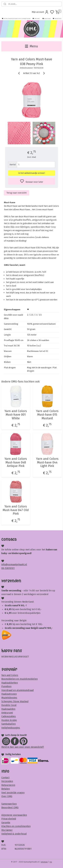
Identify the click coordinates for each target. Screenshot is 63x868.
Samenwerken (9, 804)
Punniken (6, 686)
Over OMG (7, 796)
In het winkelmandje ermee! (32, 173)
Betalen (6, 789)
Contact (5, 778)
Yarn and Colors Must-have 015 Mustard (47, 415)
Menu (32, 46)
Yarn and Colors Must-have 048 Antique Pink (16, 462)
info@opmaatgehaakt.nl (14, 565)
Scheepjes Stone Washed (15, 702)
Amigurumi (7, 713)
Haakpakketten (10, 683)
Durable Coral (9, 705)
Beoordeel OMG (10, 808)
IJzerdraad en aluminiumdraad (17, 690)
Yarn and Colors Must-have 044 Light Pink (47, 462)
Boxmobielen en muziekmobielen (19, 679)
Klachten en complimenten (16, 826)
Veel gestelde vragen (13, 793)
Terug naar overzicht (17, 193)
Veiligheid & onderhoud (14, 834)
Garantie (6, 823)
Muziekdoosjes (9, 698)
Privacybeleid (9, 819)
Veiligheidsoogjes (11, 728)
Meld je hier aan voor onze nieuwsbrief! (23, 747)
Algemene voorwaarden (14, 815)
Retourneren (8, 785)
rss (51, 862)
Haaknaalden (8, 709)
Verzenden (7, 781)
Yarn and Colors (10, 675)
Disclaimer (7, 830)
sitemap (44, 862)
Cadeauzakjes (9, 716)
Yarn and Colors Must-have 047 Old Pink (16, 510)
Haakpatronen (9, 694)
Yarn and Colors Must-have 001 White (16, 415)
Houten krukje (9, 720)
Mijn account (40, 12)
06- (3, 568)
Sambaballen (8, 724)
